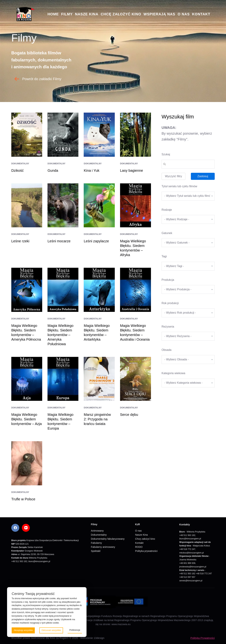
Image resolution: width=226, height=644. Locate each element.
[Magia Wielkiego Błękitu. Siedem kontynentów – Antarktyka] (99, 290)
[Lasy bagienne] (136, 135)
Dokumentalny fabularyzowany (108, 539)
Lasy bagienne (132, 170)
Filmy (67, 14)
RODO (139, 547)
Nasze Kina (87, 14)
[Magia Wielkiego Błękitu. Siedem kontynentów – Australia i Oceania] (136, 290)
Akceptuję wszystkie (23, 630)
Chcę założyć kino (121, 14)
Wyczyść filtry (173, 176)
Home (53, 14)
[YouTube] (26, 528)
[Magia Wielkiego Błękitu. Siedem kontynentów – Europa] (63, 379)
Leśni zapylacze (96, 241)
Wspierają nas (159, 14)
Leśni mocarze (59, 241)
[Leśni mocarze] (63, 205)
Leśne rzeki (20, 241)
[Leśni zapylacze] (99, 205)
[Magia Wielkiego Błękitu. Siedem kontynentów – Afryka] (136, 205)
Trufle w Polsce (23, 499)
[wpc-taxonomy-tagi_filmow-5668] (188, 266)
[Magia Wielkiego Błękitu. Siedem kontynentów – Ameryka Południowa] (63, 290)
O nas (184, 14)
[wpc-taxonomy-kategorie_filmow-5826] (188, 219)
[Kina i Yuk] (99, 135)
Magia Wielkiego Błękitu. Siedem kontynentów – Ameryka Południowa (60, 335)
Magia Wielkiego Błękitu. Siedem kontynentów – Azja (26, 419)
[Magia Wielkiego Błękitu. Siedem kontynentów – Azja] (27, 379)
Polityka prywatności (146, 551)
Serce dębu (129, 415)
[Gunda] (63, 135)
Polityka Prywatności (203, 638)
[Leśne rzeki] (27, 205)
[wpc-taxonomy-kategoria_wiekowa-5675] (188, 383)
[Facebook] (15, 528)
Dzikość (17, 170)
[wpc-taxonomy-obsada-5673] (188, 360)
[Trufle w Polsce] (27, 463)
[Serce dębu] (136, 379)
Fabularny (96, 543)
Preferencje (75, 630)
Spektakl (96, 551)
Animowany (97, 531)
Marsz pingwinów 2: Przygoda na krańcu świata (97, 419)
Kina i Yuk (92, 170)
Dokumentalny (20, 164)
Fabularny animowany (103, 547)
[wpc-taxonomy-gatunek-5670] (188, 243)
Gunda (53, 170)
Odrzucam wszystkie (51, 630)
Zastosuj (203, 176)
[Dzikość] (27, 135)
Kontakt (201, 14)
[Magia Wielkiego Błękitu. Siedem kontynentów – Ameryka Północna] (27, 290)
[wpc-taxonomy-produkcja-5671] (188, 289)
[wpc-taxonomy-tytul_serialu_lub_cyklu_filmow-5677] (188, 196)
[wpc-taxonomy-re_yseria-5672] (188, 336)
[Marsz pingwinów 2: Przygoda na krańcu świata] (99, 379)
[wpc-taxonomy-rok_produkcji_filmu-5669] (188, 313)
